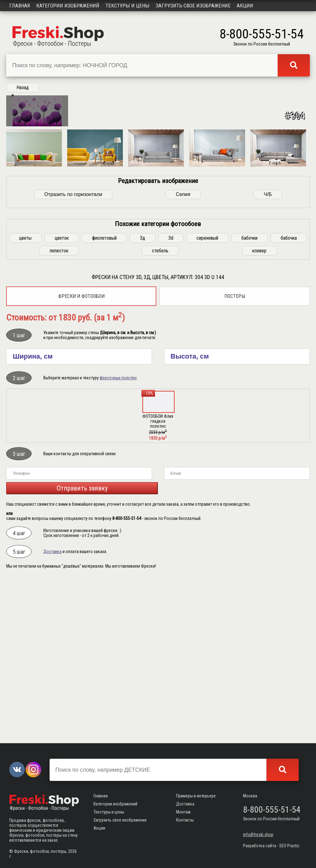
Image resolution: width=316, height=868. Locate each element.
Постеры (235, 457)
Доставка (52, 713)
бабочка (289, 399)
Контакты (185, 820)
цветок (62, 399)
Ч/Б (268, 355)
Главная (20, 6)
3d (171, 399)
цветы (25, 399)
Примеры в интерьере (196, 796)
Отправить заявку (82, 649)
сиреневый (207, 399)
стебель (160, 412)
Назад (23, 87)
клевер (259, 412)
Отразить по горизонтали (73, 355)
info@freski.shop (258, 835)
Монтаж (183, 812)
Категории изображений (68, 6)
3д (143, 399)
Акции (245, 6)
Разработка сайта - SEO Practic (271, 846)
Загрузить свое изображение (193, 6)
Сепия (183, 355)
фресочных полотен (118, 539)
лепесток (59, 412)
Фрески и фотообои (81, 457)
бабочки (249, 399)
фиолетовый (104, 399)
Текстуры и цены (128, 6)
